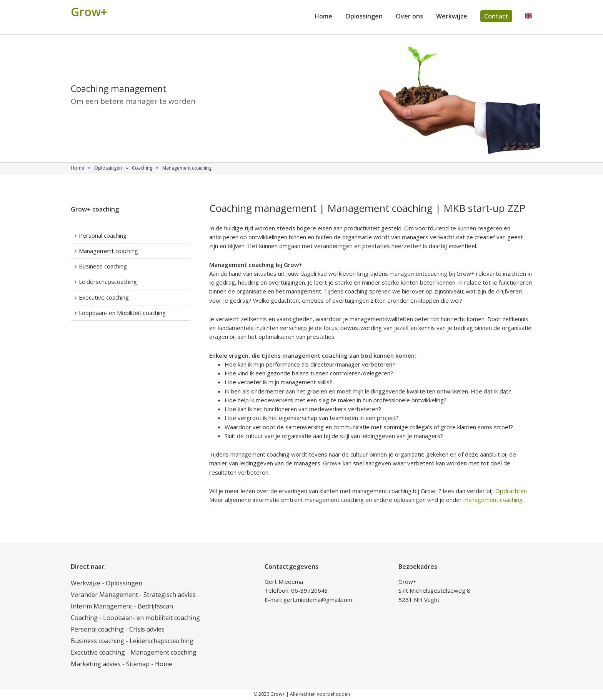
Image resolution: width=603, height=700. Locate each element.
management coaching (493, 500)
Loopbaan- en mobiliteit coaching (152, 618)
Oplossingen (364, 16)
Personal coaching (103, 235)
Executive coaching (104, 297)
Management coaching (108, 251)
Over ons (409, 16)
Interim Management (102, 606)
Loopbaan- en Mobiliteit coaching (122, 313)
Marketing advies (96, 664)
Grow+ (89, 12)
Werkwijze (452, 16)
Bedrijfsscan (155, 606)
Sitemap (138, 664)
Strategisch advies (170, 595)
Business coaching (103, 266)
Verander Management (104, 595)
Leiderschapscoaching (108, 282)
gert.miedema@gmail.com (318, 600)
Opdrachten (511, 491)
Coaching (84, 618)
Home (323, 16)
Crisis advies (147, 629)
